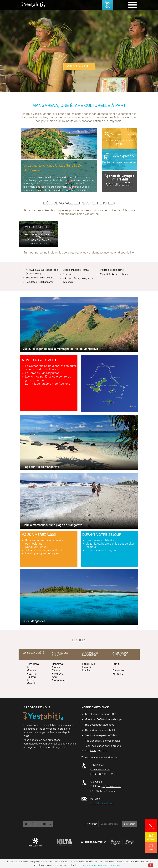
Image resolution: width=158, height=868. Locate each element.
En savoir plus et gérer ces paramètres (99, 865)
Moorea (31, 671)
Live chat (151, 837)
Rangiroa (57, 664)
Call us (151, 826)
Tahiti (30, 667)
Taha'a (31, 680)
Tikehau (57, 671)
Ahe (54, 677)
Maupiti (31, 684)
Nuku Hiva (89, 664)
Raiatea (31, 677)
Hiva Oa (87, 667)
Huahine (32, 674)
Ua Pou (87, 671)
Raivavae (118, 671)
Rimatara (118, 674)
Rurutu (116, 664)
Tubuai (117, 667)
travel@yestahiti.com (102, 803)
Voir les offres (79, 67)
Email (151, 847)
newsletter (130, 824)
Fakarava (58, 674)
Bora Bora (33, 664)
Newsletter (91, 824)
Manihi (56, 667)
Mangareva (59, 680)
